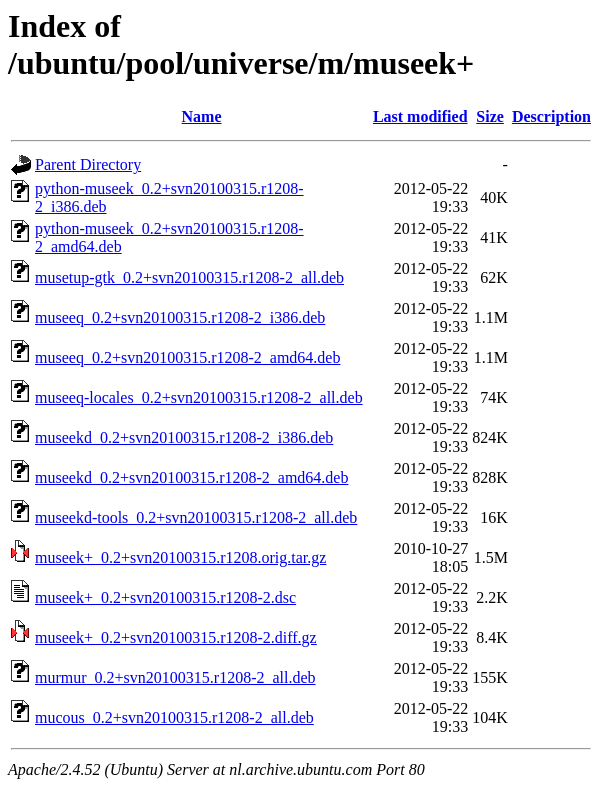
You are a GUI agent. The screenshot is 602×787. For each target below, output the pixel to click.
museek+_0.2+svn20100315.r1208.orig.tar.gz (180, 557)
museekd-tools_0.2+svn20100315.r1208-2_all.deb (196, 517)
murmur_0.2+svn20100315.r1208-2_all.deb (175, 677)
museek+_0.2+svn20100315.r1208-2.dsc (165, 597)
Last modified (420, 116)
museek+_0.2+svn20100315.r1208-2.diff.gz (176, 637)
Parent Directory (88, 164)
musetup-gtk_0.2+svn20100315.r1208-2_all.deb (189, 277)
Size (490, 116)
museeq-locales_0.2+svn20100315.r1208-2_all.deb (199, 397)
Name (202, 116)
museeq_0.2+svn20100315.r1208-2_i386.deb (180, 317)
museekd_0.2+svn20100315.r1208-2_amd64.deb (191, 477)
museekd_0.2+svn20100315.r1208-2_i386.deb (184, 437)
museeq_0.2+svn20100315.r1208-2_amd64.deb (187, 357)
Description (551, 116)
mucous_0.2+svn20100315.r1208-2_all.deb (174, 717)
